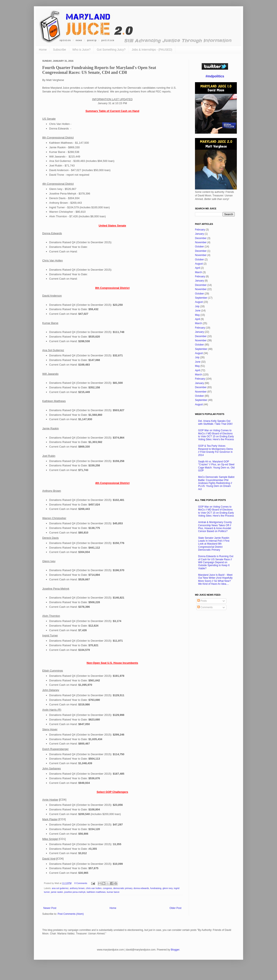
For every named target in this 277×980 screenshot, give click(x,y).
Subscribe (59, 50)
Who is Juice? (81, 50)
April (197, 268)
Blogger (175, 950)
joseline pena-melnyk (75, 892)
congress (108, 888)
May (197, 315)
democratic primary (123, 888)
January (199, 234)
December (201, 238)
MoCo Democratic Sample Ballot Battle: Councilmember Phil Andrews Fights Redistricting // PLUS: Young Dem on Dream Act (216, 483)
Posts (202, 601)
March (198, 272)
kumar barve (113, 892)
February (200, 230)
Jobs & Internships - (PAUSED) (152, 50)
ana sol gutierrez (60, 888)
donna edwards (141, 888)
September (201, 298)
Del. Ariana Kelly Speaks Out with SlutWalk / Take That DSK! (215, 422)
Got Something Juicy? (111, 50)
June (198, 311)
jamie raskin (57, 892)
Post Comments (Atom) (71, 914)
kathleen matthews (96, 892)
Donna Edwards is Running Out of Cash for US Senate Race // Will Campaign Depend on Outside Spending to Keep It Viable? (216, 562)
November (201, 242)
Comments (205, 607)
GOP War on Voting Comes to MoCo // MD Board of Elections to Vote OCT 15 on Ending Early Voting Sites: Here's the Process (216, 435)
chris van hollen (94, 888)
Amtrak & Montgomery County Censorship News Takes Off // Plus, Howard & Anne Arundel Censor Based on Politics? (215, 527)
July (197, 306)
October (199, 247)
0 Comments (81, 883)
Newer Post (50, 908)
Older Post (175, 908)
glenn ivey (168, 888)
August (199, 264)
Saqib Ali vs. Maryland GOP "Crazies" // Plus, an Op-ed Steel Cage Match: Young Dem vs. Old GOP (216, 466)
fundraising (156, 888)
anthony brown (77, 888)
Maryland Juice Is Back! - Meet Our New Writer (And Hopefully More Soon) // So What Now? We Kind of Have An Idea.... (215, 579)
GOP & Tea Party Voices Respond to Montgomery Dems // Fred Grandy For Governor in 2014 (215, 450)
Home (43, 50)
